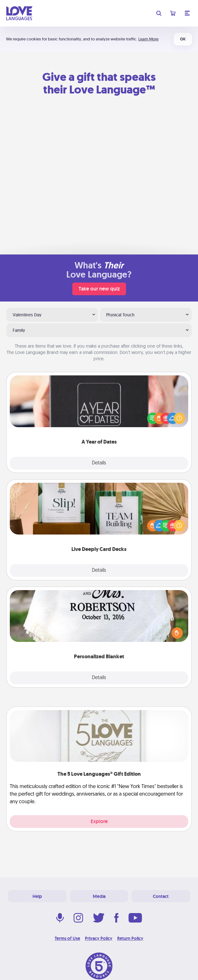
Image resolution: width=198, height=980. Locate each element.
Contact (161, 896)
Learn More (148, 39)
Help (37, 896)
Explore (99, 821)
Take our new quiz (99, 289)
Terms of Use (67, 938)
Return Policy (130, 938)
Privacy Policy (99, 938)
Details (99, 463)
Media (99, 896)
